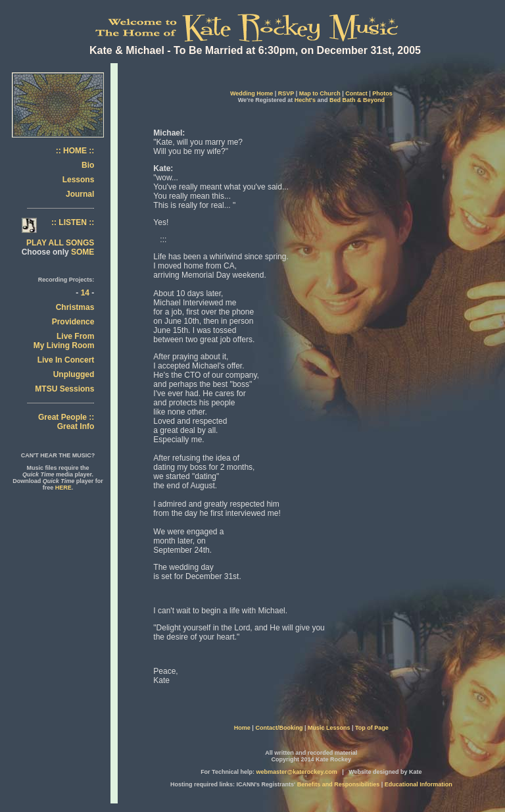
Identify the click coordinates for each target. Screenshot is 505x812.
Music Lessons (330, 728)
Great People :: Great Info (66, 422)
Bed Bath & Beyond (357, 100)
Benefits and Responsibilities (339, 784)
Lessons (79, 180)
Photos (382, 93)
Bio (88, 165)
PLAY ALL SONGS (60, 243)
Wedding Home (252, 93)
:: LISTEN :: (73, 222)
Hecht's (305, 100)
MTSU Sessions (64, 389)
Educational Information (419, 784)
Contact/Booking (279, 728)
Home (242, 728)
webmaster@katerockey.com (296, 772)
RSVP (286, 93)
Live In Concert (66, 360)
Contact (356, 93)
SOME (83, 252)
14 (85, 293)
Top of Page (372, 728)
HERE (63, 488)
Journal (80, 194)
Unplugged (74, 374)
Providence (73, 322)
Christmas (75, 307)
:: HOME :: (75, 151)
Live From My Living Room (64, 341)
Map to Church (320, 93)
